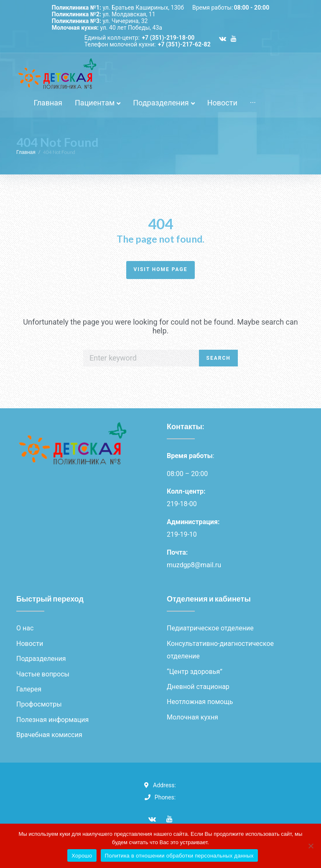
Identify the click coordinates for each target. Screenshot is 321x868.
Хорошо (82, 856)
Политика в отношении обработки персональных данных (179, 856)
